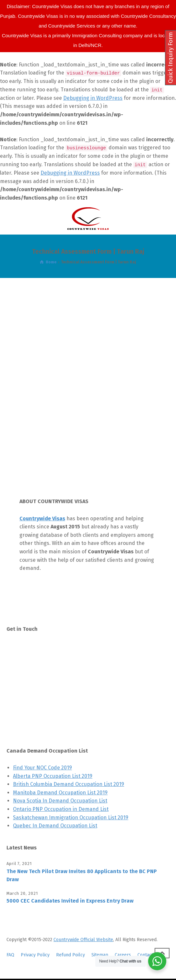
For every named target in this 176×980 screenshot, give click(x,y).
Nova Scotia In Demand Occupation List (60, 801)
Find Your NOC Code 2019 (42, 768)
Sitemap (100, 955)
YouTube (32, 724)
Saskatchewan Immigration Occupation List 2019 (71, 818)
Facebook (34, 678)
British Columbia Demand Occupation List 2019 (69, 784)
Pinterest (34, 693)
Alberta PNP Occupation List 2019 (53, 776)
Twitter (31, 663)
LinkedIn (33, 709)
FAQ (10, 955)
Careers (123, 955)
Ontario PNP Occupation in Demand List (61, 809)
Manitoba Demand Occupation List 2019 (60, 793)
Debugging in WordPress (93, 98)
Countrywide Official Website (83, 940)
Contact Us (35, 648)
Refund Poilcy (70, 955)
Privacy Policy (35, 955)
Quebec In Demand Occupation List (55, 826)
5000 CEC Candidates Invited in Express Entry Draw (70, 901)
